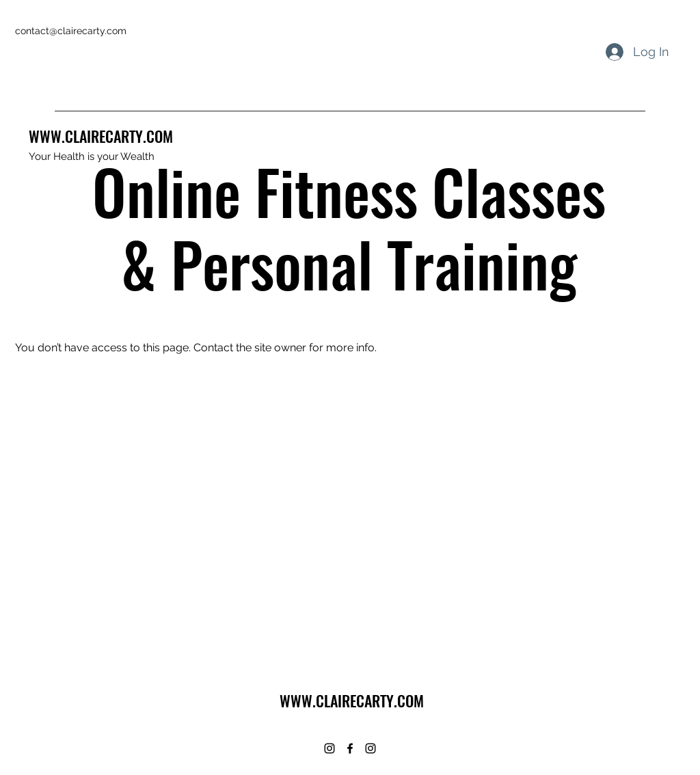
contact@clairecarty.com (71, 31)
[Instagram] (329, 748)
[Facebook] (350, 748)
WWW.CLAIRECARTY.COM (101, 136)
